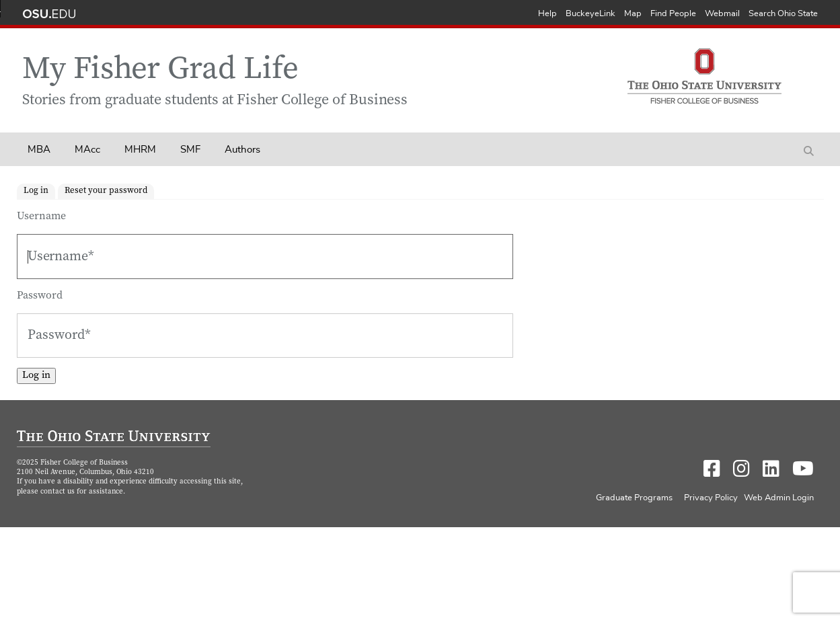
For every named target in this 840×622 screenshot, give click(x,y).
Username (41, 217)
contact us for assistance (82, 492)
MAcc (87, 150)
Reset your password (106, 191)
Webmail (722, 14)
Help (547, 14)
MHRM (140, 150)
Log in (36, 191)
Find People (673, 14)
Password (40, 296)
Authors (242, 150)
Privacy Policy (711, 498)
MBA (39, 150)
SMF (190, 150)
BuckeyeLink (590, 14)
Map (633, 14)
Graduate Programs (634, 498)
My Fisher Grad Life (160, 71)
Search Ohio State (783, 14)
